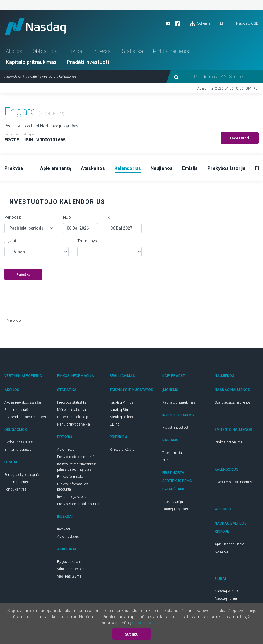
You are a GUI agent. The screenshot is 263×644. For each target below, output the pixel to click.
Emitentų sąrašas (18, 410)
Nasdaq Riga (120, 410)
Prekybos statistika (72, 402)
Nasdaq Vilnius (122, 402)
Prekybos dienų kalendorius (78, 504)
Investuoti (240, 138)
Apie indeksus (68, 537)
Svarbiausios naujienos (233, 402)
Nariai (167, 460)
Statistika (132, 51)
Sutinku (132, 634)
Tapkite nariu (172, 453)
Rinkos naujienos (172, 51)
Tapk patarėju (173, 502)
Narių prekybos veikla (74, 424)
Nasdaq (35, 27)
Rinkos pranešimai (229, 442)
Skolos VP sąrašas (19, 442)
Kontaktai (222, 551)
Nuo (67, 217)
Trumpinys (87, 241)
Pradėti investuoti (88, 62)
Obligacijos (45, 51)
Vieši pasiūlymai (70, 576)
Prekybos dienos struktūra (77, 457)
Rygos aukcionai (70, 562)
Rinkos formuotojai (72, 477)
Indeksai (103, 51)
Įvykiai (10, 241)
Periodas (13, 217)
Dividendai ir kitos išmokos (25, 417)
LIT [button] (222, 23)
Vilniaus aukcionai (71, 569)
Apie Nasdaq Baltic (229, 544)
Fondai (75, 51)
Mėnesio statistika (71, 410)
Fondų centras (16, 489)
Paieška (23, 275)
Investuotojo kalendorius (76, 497)
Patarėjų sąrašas (175, 509)
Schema (200, 24)
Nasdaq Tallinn (121, 417)
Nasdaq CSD (247, 23)
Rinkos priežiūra (122, 450)
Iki (109, 217)
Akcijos (14, 51)
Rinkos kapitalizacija (73, 417)
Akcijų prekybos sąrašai (23, 402)
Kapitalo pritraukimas (31, 62)
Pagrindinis (13, 76)
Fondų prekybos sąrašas (23, 475)
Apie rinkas (66, 450)
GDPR (114, 424)
